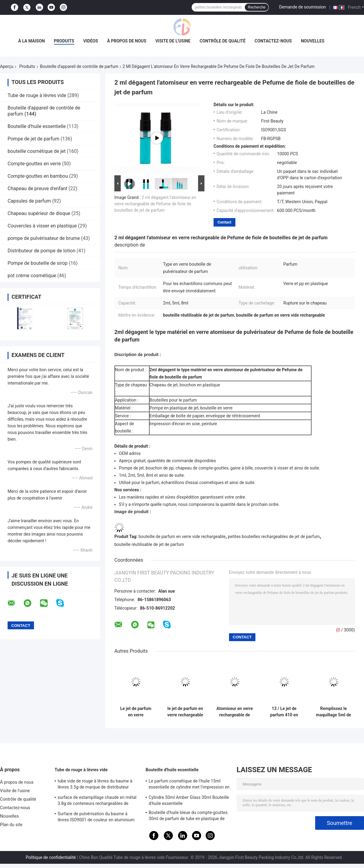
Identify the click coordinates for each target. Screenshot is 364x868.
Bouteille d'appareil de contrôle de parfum (79, 66)
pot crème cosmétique (32, 276)
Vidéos (91, 41)
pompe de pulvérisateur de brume (44, 238)
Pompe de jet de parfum (34, 139)
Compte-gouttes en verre (34, 164)
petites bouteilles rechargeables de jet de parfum (274, 537)
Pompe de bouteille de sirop (38, 263)
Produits (64, 41)
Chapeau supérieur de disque (39, 213)
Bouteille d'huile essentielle (37, 126)
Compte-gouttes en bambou (38, 176)
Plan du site (11, 825)
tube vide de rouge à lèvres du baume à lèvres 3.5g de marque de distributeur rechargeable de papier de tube (95, 785)
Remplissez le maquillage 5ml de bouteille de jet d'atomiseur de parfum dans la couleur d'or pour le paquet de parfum (333, 712)
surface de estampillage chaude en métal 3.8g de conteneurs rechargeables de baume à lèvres (97, 801)
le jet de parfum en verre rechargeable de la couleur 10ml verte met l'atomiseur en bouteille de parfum (185, 712)
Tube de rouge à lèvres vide (37, 95)
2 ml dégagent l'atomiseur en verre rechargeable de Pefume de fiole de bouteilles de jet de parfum (155, 204)
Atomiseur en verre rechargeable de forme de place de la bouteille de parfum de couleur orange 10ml (235, 712)
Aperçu (7, 66)
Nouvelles (313, 41)
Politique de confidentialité (51, 857)
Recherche (257, 7)
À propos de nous (127, 41)
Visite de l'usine (173, 41)
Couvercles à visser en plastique (42, 226)
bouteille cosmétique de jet (37, 151)
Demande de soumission (302, 7)
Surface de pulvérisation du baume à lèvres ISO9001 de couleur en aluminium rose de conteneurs (96, 818)
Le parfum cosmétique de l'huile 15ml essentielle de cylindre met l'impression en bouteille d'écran (189, 785)
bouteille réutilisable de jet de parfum (149, 544)
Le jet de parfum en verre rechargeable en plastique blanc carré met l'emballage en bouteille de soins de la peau (136, 712)
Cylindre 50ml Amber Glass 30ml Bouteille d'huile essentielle (189, 800)
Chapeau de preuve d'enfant (37, 188)
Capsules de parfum (29, 201)
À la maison (32, 41)
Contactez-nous (273, 41)
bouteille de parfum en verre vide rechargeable (182, 537)
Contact (224, 222)
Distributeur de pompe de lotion (42, 251)
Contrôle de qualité (222, 41)
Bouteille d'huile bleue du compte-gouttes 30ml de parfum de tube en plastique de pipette (188, 816)
